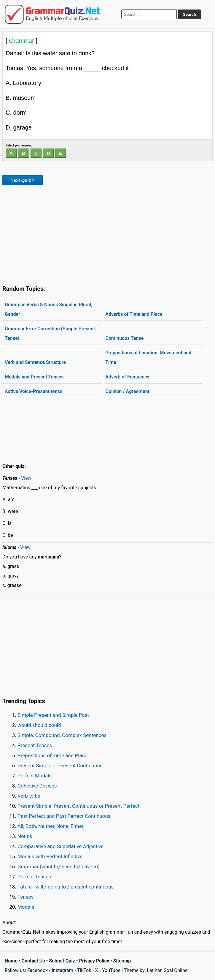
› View (25, 478)
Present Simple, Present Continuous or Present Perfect (78, 806)
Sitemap (122, 961)
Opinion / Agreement (127, 391)
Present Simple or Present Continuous (60, 766)
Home (11, 961)
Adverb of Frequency (127, 377)
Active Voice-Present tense (34, 391)
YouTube (111, 970)
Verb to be (29, 796)
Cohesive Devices (37, 786)
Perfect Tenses (34, 877)
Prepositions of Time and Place (52, 755)
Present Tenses (35, 745)
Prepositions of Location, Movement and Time (148, 358)
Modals (26, 907)
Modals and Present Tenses (34, 377)
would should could (39, 725)
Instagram (62, 970)
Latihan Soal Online (167, 970)
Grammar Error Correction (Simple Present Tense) (50, 333)
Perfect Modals (35, 776)
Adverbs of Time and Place (134, 314)
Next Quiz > (23, 180)
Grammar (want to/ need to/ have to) (59, 867)
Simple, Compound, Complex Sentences (62, 735)
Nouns (25, 836)
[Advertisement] (107, 234)
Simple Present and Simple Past (53, 715)
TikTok (84, 970)
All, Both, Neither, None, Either (51, 826)
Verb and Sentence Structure (35, 362)
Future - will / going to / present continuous (66, 887)
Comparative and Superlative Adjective (60, 846)
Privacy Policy (94, 961)
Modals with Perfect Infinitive (50, 856)
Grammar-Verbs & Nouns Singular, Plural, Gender (48, 309)
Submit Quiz (62, 961)
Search (189, 14)
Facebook (38, 970)
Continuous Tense (124, 338)
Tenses (26, 897)
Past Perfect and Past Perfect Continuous (64, 816)
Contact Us (33, 961)
